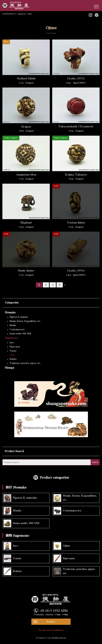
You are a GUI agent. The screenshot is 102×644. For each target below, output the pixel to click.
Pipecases (15, 347)
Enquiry (51, 622)
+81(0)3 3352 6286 (54, 611)
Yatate (13, 351)
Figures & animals (19, 317)
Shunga (9, 368)
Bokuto (13, 359)
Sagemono (11, 338)
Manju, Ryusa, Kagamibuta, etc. (25, 321)
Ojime (12, 355)
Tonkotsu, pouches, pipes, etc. (25, 363)
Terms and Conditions (51, 630)
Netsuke (10, 313)
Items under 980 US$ (20, 334)
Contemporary (17, 329)
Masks (13, 325)
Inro (12, 343)
